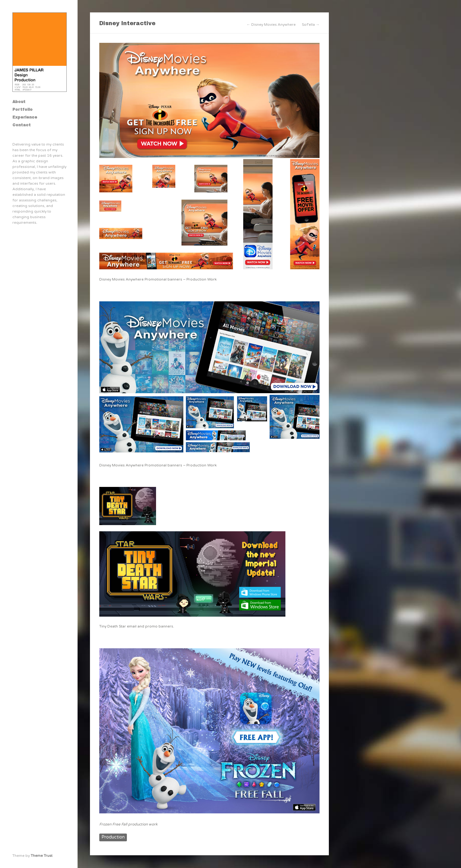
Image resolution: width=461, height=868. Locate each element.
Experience (25, 117)
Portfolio (22, 110)
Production (113, 837)
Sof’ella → (311, 25)
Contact (22, 125)
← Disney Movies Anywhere (271, 25)
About (19, 102)
